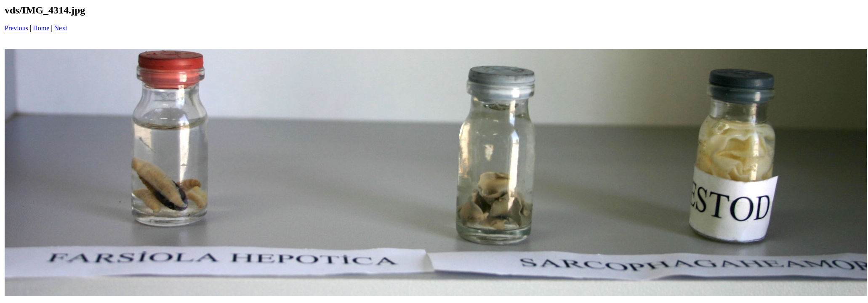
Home (41, 28)
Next (61, 28)
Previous (16, 28)
